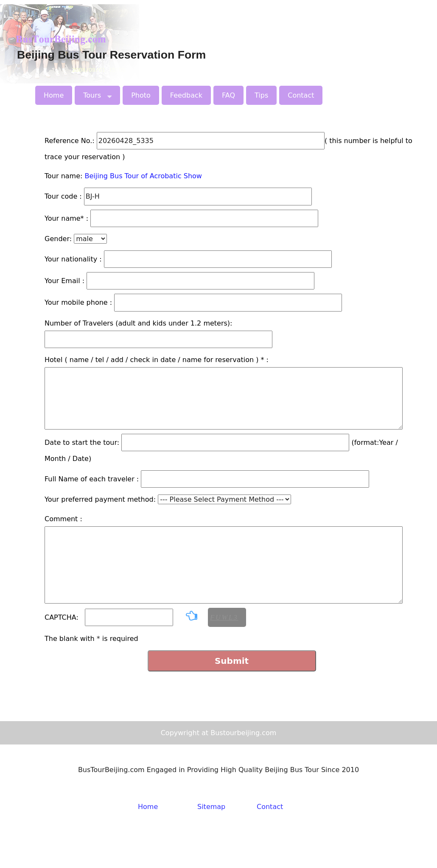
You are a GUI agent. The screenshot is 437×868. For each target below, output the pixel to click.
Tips (261, 95)
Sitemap (211, 807)
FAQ (228, 95)
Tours (97, 94)
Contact (301, 95)
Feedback (186, 95)
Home (54, 95)
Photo (141, 95)
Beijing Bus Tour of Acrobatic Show (143, 176)
